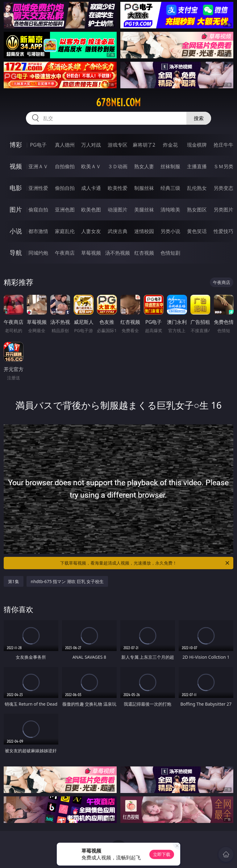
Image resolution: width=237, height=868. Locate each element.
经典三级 (170, 188)
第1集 (14, 581)
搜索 (199, 118)
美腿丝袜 (144, 210)
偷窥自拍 (38, 210)
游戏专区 (118, 145)
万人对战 (91, 145)
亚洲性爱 (38, 188)
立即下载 (162, 854)
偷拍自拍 (65, 188)
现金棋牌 (197, 145)
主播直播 (197, 166)
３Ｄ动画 (118, 166)
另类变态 (223, 188)
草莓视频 (91, 253)
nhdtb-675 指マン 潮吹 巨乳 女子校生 (67, 581)
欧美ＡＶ (91, 166)
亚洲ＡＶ (38, 166)
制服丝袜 (144, 188)
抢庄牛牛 (223, 145)
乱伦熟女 (197, 188)
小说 (16, 231)
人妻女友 (91, 231)
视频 (16, 166)
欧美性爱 (118, 188)
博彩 (16, 145)
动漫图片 (118, 210)
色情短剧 (170, 253)
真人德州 (65, 145)
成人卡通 (91, 188)
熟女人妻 (144, 166)
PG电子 (38, 145)
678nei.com (118, 102)
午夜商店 (65, 253)
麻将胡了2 (144, 145)
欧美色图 (91, 210)
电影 (16, 188)
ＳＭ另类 (223, 166)
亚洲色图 (65, 210)
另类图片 (223, 210)
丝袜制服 (170, 166)
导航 (16, 253)
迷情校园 (144, 231)
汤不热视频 (118, 253)
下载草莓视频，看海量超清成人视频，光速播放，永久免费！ (145, 563)
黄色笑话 (197, 231)
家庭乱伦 (65, 231)
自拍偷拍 (65, 166)
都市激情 (38, 231)
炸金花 (170, 145)
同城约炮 (38, 253)
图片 (16, 209)
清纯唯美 (170, 210)
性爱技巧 (223, 231)
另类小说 (170, 231)
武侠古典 (118, 231)
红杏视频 (144, 253)
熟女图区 (197, 210)
